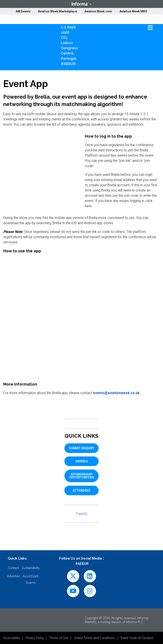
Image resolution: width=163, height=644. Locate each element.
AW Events (23, 11)
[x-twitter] (73, 577)
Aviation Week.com (98, 11)
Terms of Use (59, 638)
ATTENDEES (81, 490)
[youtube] (73, 592)
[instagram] (90, 592)
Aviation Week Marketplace (57, 11)
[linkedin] (90, 577)
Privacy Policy (35, 638)
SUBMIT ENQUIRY (81, 448)
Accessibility (12, 638)
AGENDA (82, 461)
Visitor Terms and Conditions (95, 638)
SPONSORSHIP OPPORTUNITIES (82, 476)
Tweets (82, 514)
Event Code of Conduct (137, 638)
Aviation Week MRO (133, 11)
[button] (81, 4)
